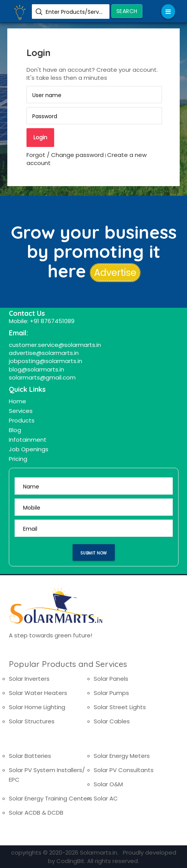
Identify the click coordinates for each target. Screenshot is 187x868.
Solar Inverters (29, 679)
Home (17, 401)
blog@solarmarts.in (36, 369)
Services (21, 411)
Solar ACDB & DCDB (36, 813)
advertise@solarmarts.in (44, 353)
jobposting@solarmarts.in (46, 361)
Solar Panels (111, 679)
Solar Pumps (111, 693)
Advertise (115, 273)
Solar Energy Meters (122, 756)
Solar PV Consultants (124, 770)
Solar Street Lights (120, 707)
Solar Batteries (30, 756)
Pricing (18, 459)
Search (127, 11)
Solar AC (106, 798)
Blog (15, 430)
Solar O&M (108, 784)
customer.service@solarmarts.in (55, 345)
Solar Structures (32, 721)
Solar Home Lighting (37, 707)
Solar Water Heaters (38, 693)
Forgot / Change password (65, 155)
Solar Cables (112, 721)
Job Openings (29, 449)
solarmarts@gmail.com (42, 377)
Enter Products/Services (75, 12)
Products (22, 420)
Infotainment (28, 440)
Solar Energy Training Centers (50, 798)
